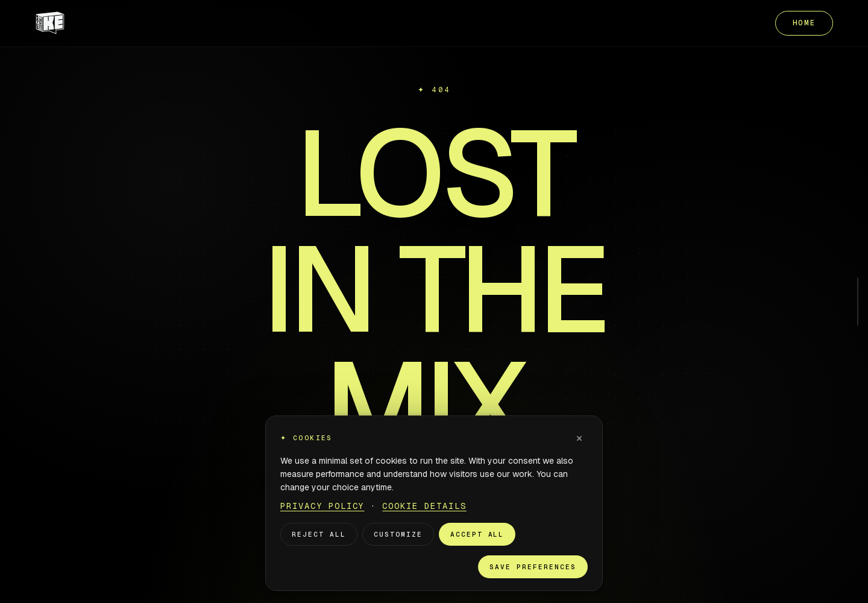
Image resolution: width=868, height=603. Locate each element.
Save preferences (533, 567)
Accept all (477, 534)
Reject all (319, 534)
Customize (398, 534)
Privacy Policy (322, 506)
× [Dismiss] (579, 438)
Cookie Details (424, 506)
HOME (804, 23)
